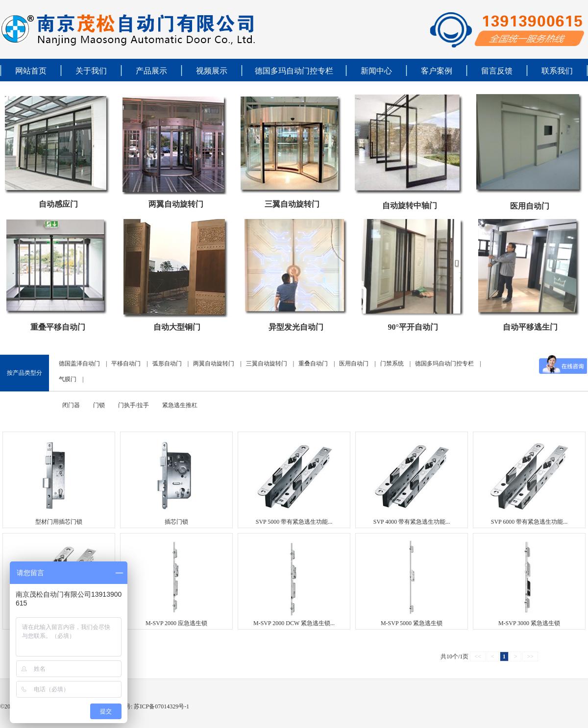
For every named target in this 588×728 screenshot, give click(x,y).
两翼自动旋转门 (176, 204)
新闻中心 (376, 71)
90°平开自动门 (413, 327)
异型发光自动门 (296, 327)
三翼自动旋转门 (292, 204)
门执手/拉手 (134, 405)
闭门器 (71, 405)
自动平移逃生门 (530, 327)
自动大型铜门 (177, 327)
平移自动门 (126, 364)
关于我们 (91, 71)
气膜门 (68, 379)
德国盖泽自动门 (79, 364)
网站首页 (31, 71)
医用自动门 (530, 206)
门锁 (99, 405)
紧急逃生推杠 (180, 405)
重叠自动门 (313, 364)
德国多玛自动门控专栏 (294, 71)
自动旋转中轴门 (410, 206)
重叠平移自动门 (58, 327)
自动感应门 (58, 204)
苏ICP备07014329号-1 (161, 706)
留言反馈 (497, 71)
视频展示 (212, 71)
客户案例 (437, 71)
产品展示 (151, 71)
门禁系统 (392, 364)
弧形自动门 (167, 364)
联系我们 (557, 71)
